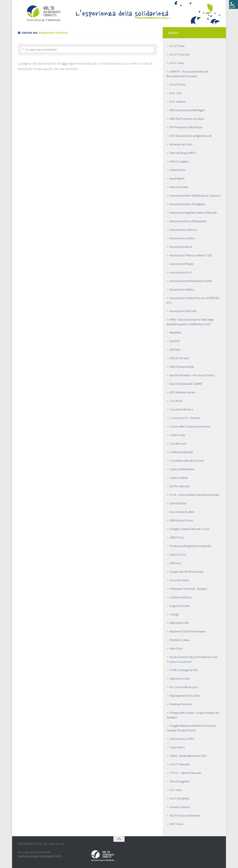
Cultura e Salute (179, 478)
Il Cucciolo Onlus (179, 580)
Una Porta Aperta (180, 798)
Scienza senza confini (182, 739)
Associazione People (181, 264)
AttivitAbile (176, 333)
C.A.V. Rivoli (176, 401)
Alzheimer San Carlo (181, 144)
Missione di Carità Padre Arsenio (188, 631)
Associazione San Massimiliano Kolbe (191, 281)
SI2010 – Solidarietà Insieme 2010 (188, 756)
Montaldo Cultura (180, 640)
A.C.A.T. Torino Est (180, 54)
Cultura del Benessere (182, 469)
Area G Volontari (179, 187)
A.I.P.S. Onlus (177, 63)
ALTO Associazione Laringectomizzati (191, 136)
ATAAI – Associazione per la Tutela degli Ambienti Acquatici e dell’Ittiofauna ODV (190, 322)
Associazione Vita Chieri (183, 311)
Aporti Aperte (177, 178)
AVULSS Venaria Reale (182, 367)
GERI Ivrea (175, 563)
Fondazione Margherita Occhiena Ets (191, 546)
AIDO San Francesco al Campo (187, 119)
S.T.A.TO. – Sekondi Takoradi (185, 773)
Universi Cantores (180, 807)
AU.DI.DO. (175, 341)
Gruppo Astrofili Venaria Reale (186, 572)
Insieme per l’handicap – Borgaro (189, 589)
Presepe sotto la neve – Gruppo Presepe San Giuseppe (193, 715)
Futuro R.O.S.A (178, 555)
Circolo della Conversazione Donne (190, 426)
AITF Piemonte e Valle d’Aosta (186, 127)
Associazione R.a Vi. (181, 272)
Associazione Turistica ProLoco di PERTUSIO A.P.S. (193, 300)
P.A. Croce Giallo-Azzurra (184, 687)
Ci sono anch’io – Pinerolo (185, 418)
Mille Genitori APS (179, 623)
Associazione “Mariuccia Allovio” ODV (191, 255)
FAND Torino (177, 537)
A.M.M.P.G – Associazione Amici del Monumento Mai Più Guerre (187, 74)
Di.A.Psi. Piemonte (180, 486)
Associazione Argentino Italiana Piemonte (193, 213)
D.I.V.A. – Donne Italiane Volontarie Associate (194, 495)
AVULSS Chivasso (179, 358)
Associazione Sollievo (182, 289)
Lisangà (174, 614)
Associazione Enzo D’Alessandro (188, 221)
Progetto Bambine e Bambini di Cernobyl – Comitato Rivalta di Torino (192, 728)
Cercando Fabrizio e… (182, 409)
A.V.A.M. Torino (178, 85)
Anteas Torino (178, 170)
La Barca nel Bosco (181, 597)
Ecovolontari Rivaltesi (182, 512)
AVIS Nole (175, 350)
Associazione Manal (181, 247)
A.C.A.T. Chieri (177, 46)
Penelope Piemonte (181, 704)
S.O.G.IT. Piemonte (180, 764)
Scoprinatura (177, 747)
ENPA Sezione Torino (181, 520)
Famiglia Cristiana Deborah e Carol (189, 529)
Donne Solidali (178, 503)
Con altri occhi (178, 444)
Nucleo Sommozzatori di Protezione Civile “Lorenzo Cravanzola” (192, 659)
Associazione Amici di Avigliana (187, 204)
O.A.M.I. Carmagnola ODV (184, 670)
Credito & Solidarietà (181, 452)
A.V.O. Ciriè (176, 93)
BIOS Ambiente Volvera (182, 392)
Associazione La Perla (182, 238)
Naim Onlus (176, 648)
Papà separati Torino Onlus (185, 696)
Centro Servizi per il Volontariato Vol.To (40, 856)
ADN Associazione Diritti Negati (187, 110)
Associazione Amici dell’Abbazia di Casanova (195, 196)
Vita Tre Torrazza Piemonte (185, 816)
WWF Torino (177, 824)
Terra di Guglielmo (180, 781)
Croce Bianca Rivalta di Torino (187, 461)
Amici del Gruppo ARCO (183, 153)
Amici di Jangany (179, 161)
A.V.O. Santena (178, 102)
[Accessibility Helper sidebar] (234, 4)
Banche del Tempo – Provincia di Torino (192, 375)
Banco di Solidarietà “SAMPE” (186, 384)
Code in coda (177, 435)
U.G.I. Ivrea (176, 790)
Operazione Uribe (180, 679)
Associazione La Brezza (183, 230)
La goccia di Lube (180, 606)
